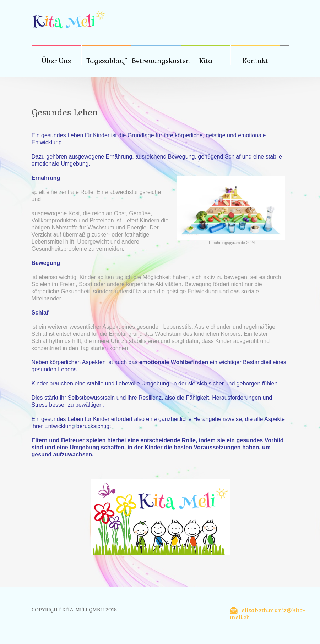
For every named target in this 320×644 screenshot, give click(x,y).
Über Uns (56, 61)
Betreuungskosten (161, 61)
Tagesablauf (106, 61)
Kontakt (255, 61)
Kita (206, 61)
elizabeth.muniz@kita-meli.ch (267, 614)
